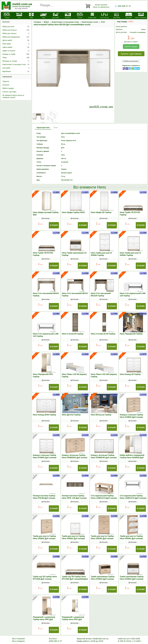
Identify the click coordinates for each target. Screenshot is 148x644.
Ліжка (16, 58)
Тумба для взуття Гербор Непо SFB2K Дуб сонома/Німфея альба (73, 539)
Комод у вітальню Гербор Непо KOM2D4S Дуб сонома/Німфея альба (104, 458)
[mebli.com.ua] (7, 16)
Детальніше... (46, 218)
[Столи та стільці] (104, 16)
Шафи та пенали (16, 51)
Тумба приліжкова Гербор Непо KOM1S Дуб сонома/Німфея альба (132, 579)
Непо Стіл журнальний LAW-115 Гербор (46, 335)
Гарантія (6, 81)
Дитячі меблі (16, 40)
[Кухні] (19, 16)
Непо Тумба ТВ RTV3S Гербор (130, 214)
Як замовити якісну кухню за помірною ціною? (13, 96)
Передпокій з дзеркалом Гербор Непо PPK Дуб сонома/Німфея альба (73, 619)
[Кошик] (98, 6)
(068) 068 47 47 (55, 641)
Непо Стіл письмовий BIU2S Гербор (46, 295)
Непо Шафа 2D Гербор (101, 212)
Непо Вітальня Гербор (101, 415)
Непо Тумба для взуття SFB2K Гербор (130, 254)
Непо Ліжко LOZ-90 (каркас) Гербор (74, 375)
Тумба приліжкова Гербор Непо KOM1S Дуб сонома (103, 578)
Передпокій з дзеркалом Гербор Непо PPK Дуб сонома (44, 619)
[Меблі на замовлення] (141, 16)
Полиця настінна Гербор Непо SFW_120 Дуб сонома (74, 497)
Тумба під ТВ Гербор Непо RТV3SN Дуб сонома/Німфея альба (75, 579)
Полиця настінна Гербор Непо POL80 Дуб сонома (44, 497)
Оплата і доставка (9, 92)
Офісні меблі (16, 47)
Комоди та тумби (16, 54)
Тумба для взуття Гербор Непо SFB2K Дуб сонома (44, 537)
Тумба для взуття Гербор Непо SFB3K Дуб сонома (102, 537)
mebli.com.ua (22, 4)
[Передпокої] (68, 16)
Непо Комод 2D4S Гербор (44, 415)
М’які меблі (16, 44)
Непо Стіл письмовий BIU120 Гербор (101, 295)
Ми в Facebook (18, 639)
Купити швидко (131, 47)
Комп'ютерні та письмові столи (65, 22)
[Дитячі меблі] (56, 16)
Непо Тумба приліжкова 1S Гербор (74, 254)
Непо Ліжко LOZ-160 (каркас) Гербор (104, 375)
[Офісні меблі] (117, 16)
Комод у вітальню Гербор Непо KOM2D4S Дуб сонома (75, 456)
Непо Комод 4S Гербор (130, 374)
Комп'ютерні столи (90, 22)
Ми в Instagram (19, 641)
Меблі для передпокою (16, 37)
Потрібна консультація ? (131, 61)
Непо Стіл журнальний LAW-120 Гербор (133, 295)
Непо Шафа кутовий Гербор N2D (46, 214)
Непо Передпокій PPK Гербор (43, 375)
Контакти (6, 85)
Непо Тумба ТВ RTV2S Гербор (43, 254)
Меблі (46, 22)
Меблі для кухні (16, 27)
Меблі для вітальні (16, 30)
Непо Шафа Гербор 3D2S (73, 212)
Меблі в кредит (8, 88)
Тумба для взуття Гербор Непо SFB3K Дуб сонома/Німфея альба (131, 539)
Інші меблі (16, 68)
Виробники (16, 71)
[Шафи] (31, 16)
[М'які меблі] (129, 16)
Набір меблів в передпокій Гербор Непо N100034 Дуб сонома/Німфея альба (132, 458)
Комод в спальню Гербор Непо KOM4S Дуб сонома (131, 416)
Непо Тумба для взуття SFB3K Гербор (101, 254)
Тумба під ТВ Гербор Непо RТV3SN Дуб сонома (45, 578)
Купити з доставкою (131, 54)
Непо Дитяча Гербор (71, 415)
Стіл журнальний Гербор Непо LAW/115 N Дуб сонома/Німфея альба (133, 498)
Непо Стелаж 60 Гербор (73, 334)
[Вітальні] (80, 16)
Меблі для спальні (16, 33)
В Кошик (54, 225)
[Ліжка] (43, 16)
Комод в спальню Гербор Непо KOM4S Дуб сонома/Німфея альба (45, 458)
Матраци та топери (16, 61)
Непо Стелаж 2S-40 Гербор (103, 334)
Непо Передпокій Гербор (131, 334)
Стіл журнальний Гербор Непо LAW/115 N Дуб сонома (104, 497)
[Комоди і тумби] (92, 16)
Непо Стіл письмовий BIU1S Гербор (75, 295)
